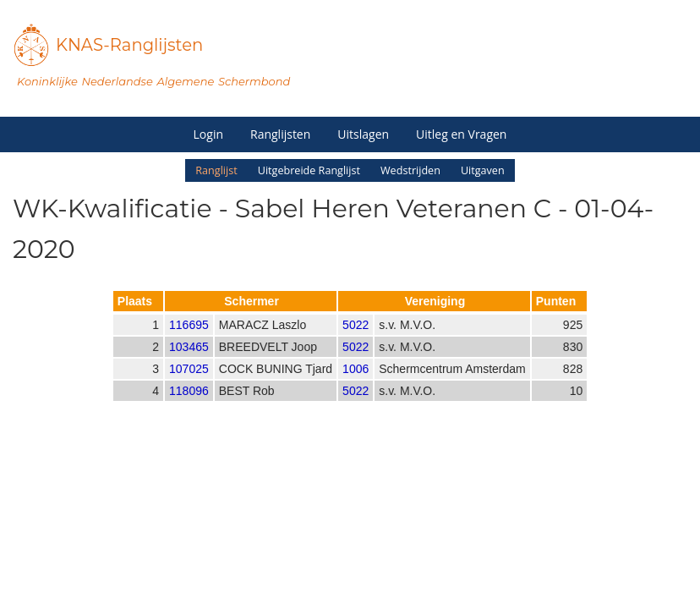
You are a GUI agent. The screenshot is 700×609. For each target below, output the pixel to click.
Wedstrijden (410, 170)
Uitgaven (483, 170)
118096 (189, 405)
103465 (189, 361)
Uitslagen (363, 134)
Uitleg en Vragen (461, 134)
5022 (355, 339)
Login (208, 134)
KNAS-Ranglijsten (129, 45)
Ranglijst (216, 170)
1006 (355, 383)
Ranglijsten (280, 134)
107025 (189, 383)
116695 (189, 339)
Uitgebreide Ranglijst (309, 170)
